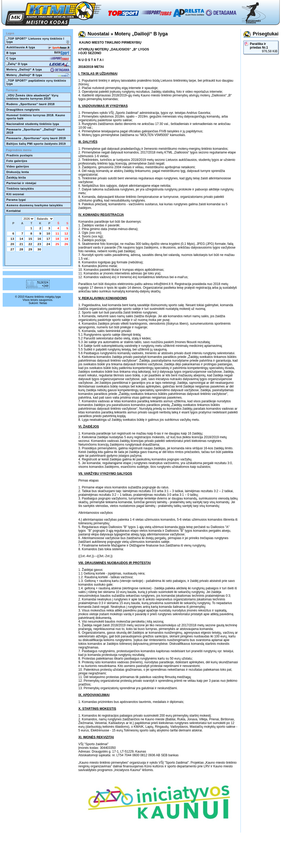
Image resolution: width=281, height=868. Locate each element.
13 (12, 239)
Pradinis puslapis (20, 155)
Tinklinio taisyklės (20, 189)
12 (66, 234)
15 (30, 239)
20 (12, 244)
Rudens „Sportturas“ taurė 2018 (31, 104)
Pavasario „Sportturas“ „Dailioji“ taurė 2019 (36, 131)
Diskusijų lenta (18, 172)
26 (66, 244)
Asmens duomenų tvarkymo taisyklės (35, 205)
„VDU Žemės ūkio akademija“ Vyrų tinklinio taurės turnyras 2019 (33, 97)
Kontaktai (14, 211)
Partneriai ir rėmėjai (21, 183)
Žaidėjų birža (16, 178)
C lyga (38, 59)
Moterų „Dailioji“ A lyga (38, 70)
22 (30, 244)
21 (21, 244)
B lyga (38, 53)
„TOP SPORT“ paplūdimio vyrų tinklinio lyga (37, 82)
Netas (43, 303)
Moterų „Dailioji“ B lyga (38, 76)
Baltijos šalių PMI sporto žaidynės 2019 (36, 144)
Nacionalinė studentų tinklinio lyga (33, 124)
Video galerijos (18, 166)
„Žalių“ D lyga (38, 64)
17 (48, 239)
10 (48, 234)
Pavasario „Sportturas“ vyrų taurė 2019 (36, 138)
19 (66, 239)
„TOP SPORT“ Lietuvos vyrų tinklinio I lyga (38, 41)
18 (57, 239)
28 (21, 249)
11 (57, 234)
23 (39, 244)
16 (39, 239)
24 (48, 244)
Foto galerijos (17, 161)
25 (57, 244)
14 (21, 239)
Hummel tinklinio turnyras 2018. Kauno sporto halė (36, 117)
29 (30, 249)
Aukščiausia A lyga (38, 48)
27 (12, 249)
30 (39, 249)
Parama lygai (16, 200)
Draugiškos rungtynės (23, 110)
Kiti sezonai (15, 194)
